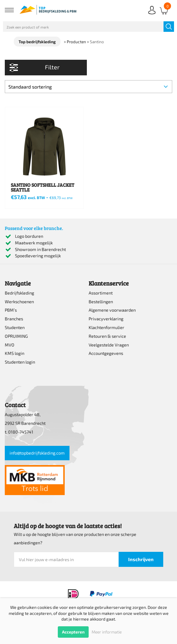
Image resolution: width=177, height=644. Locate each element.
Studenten (15, 327)
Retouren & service (107, 336)
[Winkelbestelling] (88, 87)
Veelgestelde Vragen (109, 345)
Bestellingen (101, 302)
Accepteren (73, 632)
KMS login (15, 353)
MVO (10, 345)
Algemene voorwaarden (112, 310)
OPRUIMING (16, 336)
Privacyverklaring (106, 319)
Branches (14, 319)
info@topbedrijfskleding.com (37, 453)
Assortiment (101, 293)
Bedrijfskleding (19, 293)
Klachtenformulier (106, 327)
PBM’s (11, 310)
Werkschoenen (19, 302)
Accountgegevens (106, 353)
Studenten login (20, 362)
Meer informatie (107, 632)
